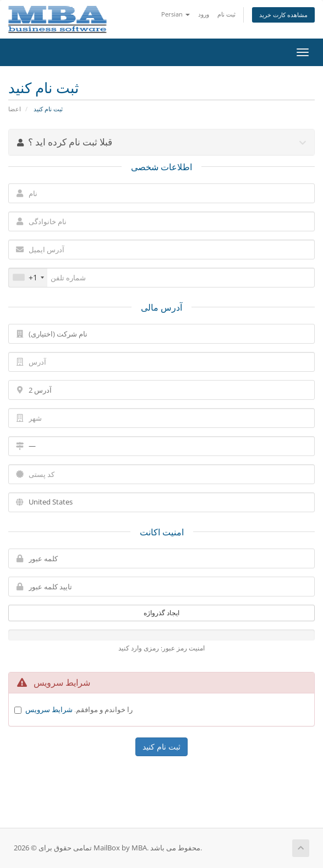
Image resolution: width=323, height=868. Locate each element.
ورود (204, 14)
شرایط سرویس (49, 709)
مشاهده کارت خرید (283, 15)
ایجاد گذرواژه (161, 613)
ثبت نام (226, 14)
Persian (176, 14)
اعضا (15, 109)
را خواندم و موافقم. (79, 709)
